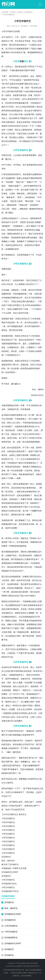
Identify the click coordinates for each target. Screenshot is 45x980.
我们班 (12, 103)
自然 (9, 451)
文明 (15, 91)
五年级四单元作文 (9, 884)
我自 (13, 617)
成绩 (30, 368)
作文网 (12, 12)
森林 (23, 238)
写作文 (12, 49)
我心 (37, 88)
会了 (23, 675)
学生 (34, 389)
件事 (11, 546)
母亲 (38, 675)
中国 (38, 340)
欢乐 (7, 657)
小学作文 (20, 12)
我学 (19, 675)
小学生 (8, 284)
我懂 (11, 347)
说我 (40, 567)
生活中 (24, 37)
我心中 (24, 596)
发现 (19, 70)
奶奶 (32, 503)
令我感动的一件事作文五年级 (14, 868)
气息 (11, 657)
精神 (32, 605)
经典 (17, 31)
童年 (9, 609)
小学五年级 (33, 26)
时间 (32, 230)
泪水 (17, 330)
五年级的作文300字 (10, 872)
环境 (12, 107)
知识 (17, 347)
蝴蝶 (32, 613)
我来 (36, 103)
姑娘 (38, 351)
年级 (22, 61)
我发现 (33, 748)
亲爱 (3, 269)
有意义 (33, 609)
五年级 (8, 31)
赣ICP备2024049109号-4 (31, 966)
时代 (19, 174)
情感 (10, 632)
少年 (26, 305)
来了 (37, 559)
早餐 (15, 698)
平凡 (5, 37)
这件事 (10, 520)
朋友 (5, 126)
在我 (30, 91)
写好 (9, 442)
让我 (30, 344)
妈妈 (9, 686)
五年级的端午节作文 (10, 891)
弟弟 (32, 653)
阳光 (38, 706)
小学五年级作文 (8, 818)
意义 (36, 45)
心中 (3, 145)
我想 (24, 467)
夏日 (28, 702)
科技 (15, 174)
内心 (26, 649)
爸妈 (30, 694)
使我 (13, 111)
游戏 (29, 165)
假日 (21, 592)
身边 (21, 67)
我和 (32, 218)
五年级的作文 (9, 920)
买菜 (23, 451)
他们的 (22, 686)
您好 (3, 275)
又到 (21, 731)
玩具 (38, 632)
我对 (17, 67)
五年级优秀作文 (10, 938)
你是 (38, 667)
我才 (34, 438)
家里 (21, 415)
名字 (32, 340)
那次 (39, 107)
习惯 (34, 111)
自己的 (33, 507)
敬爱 (15, 326)
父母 (40, 690)
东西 (9, 313)
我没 (15, 137)
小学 (3, 31)
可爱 (32, 326)
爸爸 (5, 686)
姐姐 (21, 546)
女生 (17, 355)
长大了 (31, 588)
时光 (30, 305)
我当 (25, 174)
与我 (9, 305)
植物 (11, 186)
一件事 (22, 405)
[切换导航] (40, 4)
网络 (9, 205)
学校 (36, 91)
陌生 (38, 37)
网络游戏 (21, 193)
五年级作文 (28, 12)
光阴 (13, 290)
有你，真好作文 (8, 861)
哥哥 (40, 218)
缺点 (36, 649)
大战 (14, 186)
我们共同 (21, 319)
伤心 (32, 84)
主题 (32, 45)
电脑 (9, 178)
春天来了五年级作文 (10, 864)
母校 (9, 269)
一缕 (35, 706)
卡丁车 (34, 182)
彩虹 (12, 201)
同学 (30, 67)
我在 (30, 234)
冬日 (27, 706)
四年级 (16, 601)
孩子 (16, 769)
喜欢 (23, 632)
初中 (28, 284)
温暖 (3, 294)
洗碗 (23, 624)
